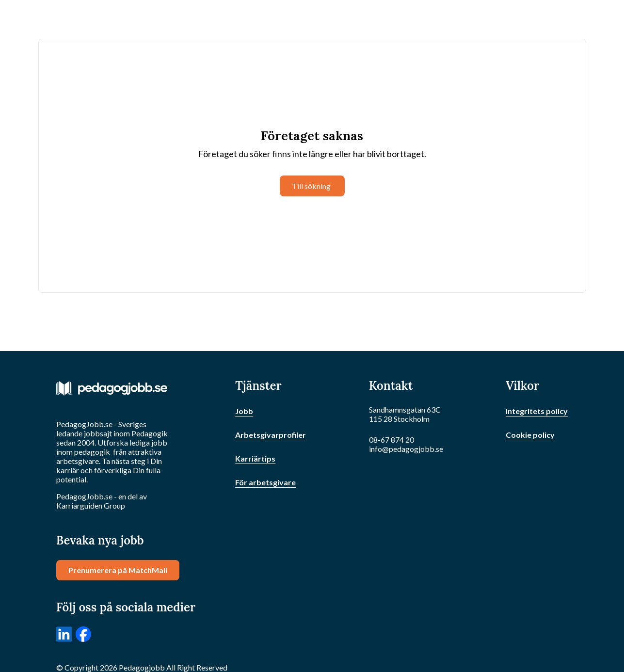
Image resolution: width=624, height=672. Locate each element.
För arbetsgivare (265, 482)
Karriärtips (255, 458)
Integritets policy (537, 411)
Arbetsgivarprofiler (271, 435)
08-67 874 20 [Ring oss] (392, 440)
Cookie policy (530, 435)
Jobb (244, 411)
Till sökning (311, 186)
